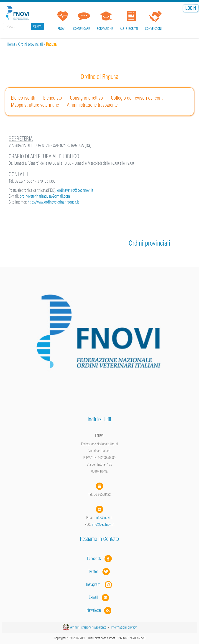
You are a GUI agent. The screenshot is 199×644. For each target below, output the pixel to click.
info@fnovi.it (104, 518)
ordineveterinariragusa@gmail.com (45, 196)
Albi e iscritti (129, 29)
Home (11, 44)
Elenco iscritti (23, 98)
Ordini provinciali (31, 44)
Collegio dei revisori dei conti (137, 98)
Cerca (37, 26)
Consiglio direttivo (86, 98)
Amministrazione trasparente (92, 105)
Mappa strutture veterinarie (35, 105)
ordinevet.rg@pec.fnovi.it (75, 190)
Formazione (105, 29)
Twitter (99, 571)
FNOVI (61, 29)
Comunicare (81, 29)
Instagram (99, 584)
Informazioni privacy (124, 627)
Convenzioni (153, 29)
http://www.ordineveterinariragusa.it (53, 202)
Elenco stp (53, 98)
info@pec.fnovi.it (103, 524)
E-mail (93, 597)
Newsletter (99, 610)
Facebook (95, 558)
